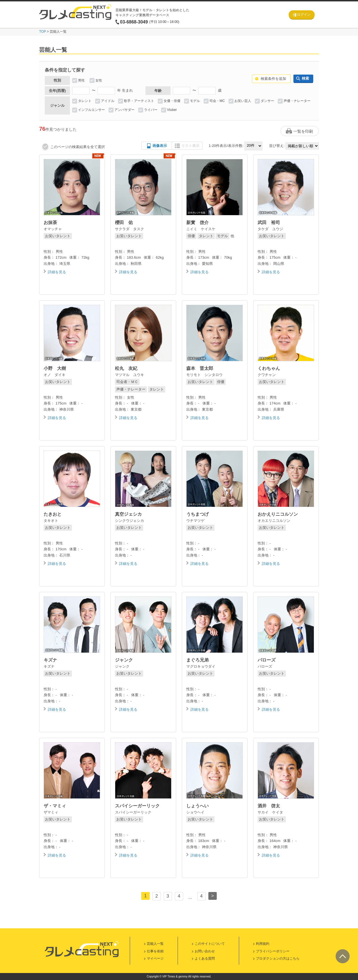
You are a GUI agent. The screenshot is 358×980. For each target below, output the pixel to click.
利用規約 (263, 944)
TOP (43, 32)
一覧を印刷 (303, 131)
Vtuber (172, 110)
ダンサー (267, 101)
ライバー (151, 110)
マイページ (155, 958)
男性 (81, 80)
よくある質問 (205, 958)
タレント (85, 101)
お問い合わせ (205, 951)
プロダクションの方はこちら (278, 958)
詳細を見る (57, 272)
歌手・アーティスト (139, 101)
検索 (305, 78)
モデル (195, 101)
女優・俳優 (172, 101)
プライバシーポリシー (273, 951)
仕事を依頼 (155, 951)
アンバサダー (124, 110)
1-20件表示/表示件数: (226, 146)
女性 (99, 80)
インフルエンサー (91, 110)
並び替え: (277, 146)
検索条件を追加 (273, 79)
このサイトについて (210, 944)
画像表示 (160, 146)
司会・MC (217, 101)
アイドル (108, 101)
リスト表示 (190, 146)
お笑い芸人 (243, 101)
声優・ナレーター (297, 101)
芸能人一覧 (155, 944)
